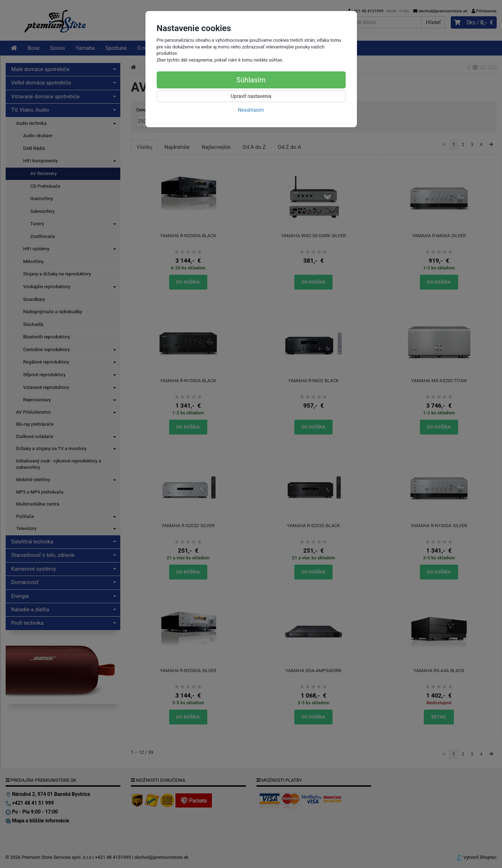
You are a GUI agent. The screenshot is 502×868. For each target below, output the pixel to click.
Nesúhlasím (251, 110)
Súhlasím (251, 80)
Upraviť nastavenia (251, 96)
